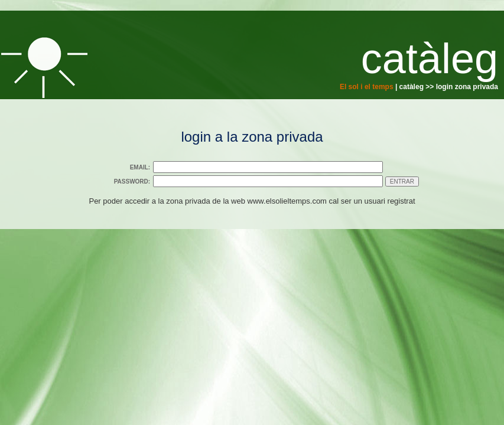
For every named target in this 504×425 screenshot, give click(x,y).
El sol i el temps (367, 87)
